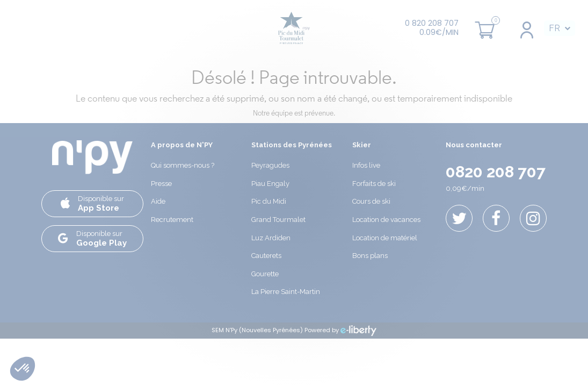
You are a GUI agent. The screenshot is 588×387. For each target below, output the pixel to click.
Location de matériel (385, 238)
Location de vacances (386, 220)
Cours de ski (371, 201)
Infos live (366, 165)
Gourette (265, 274)
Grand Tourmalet (278, 220)
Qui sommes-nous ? (183, 165)
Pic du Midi (269, 201)
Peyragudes (270, 165)
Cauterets (266, 256)
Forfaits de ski (374, 184)
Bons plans (370, 256)
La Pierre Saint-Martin (286, 292)
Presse (161, 184)
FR (554, 28)
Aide (158, 201)
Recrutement (172, 220)
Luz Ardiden (271, 238)
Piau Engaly (270, 184)
